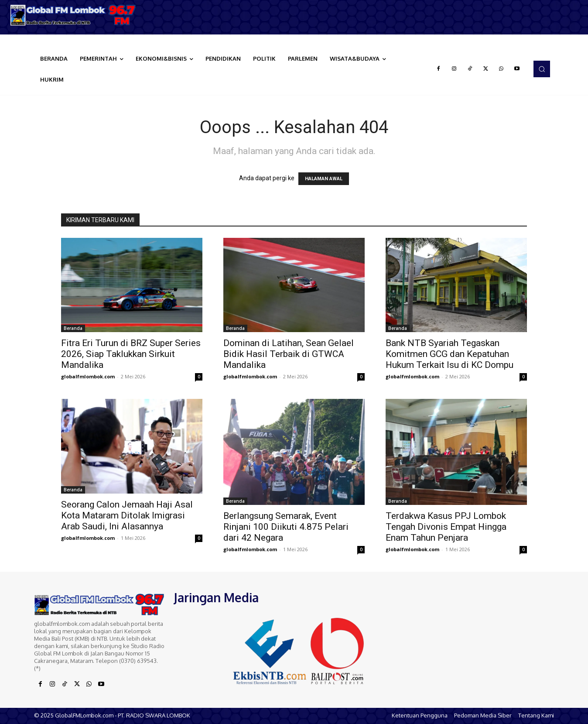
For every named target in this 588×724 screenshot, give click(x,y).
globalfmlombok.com (88, 376)
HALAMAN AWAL (324, 179)
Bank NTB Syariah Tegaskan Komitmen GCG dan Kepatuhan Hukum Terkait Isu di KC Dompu (450, 354)
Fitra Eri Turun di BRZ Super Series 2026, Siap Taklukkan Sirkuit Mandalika (131, 354)
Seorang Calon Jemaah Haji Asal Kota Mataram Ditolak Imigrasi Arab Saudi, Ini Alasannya (127, 515)
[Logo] (73, 15)
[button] (542, 69)
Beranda (73, 328)
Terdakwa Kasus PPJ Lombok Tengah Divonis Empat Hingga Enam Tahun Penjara (446, 527)
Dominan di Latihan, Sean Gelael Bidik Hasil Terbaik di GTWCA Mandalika (289, 354)
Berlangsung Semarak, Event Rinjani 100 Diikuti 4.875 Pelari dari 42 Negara (286, 527)
